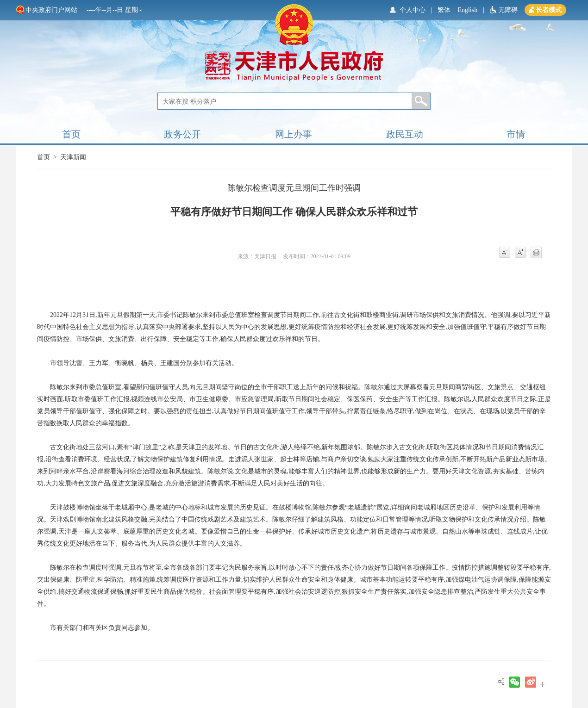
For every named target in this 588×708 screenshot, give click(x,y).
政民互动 (405, 134)
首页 (71, 134)
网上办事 (294, 134)
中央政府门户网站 (51, 10)
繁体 (444, 10)
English (467, 10)
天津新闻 (73, 157)
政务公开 (182, 134)
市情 (516, 134)
